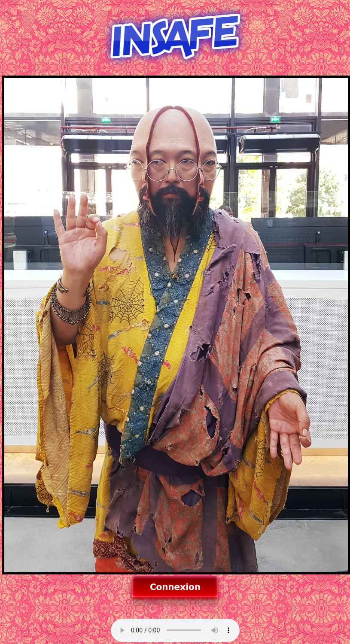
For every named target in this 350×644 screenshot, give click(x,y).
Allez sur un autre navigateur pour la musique (175, 630)
